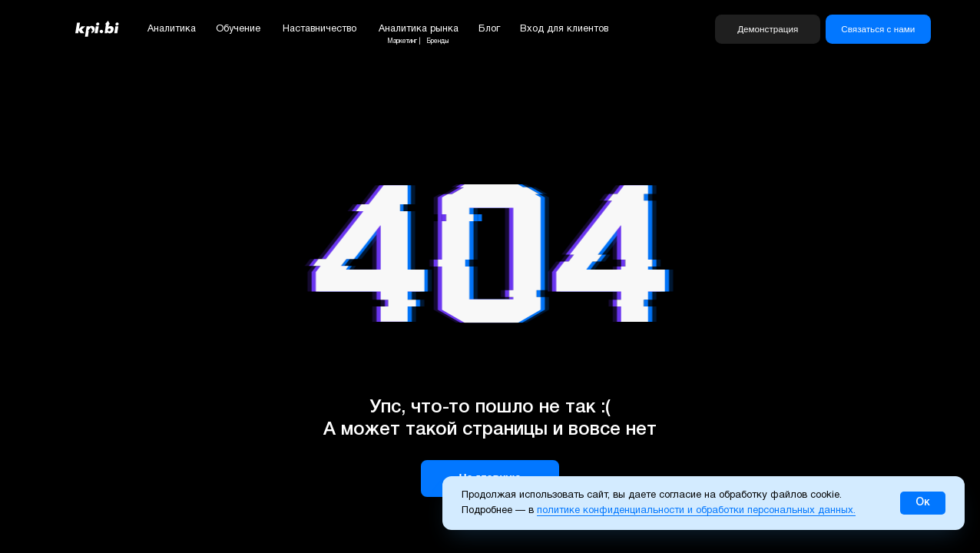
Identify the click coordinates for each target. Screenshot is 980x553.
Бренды (437, 41)
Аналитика (172, 29)
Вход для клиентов (564, 29)
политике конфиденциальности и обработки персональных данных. (696, 511)
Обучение (238, 29)
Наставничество (319, 29)
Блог (489, 29)
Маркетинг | (404, 41)
